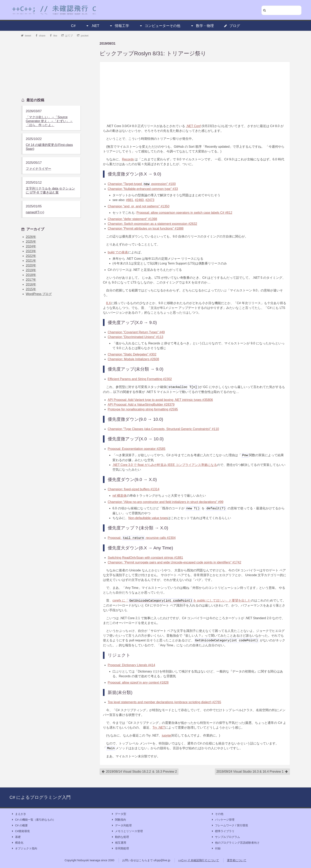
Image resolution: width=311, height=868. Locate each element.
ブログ (232, 26)
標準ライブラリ (223, 831)
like (53, 36)
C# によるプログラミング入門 (40, 797)
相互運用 (119, 843)
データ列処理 (121, 825)
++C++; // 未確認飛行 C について (199, 860)
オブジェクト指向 (24, 848)
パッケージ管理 (223, 820)
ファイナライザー (38, 169)
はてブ (67, 36)
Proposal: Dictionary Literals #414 (131, 665)
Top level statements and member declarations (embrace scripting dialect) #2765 (164, 702)
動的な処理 (120, 837)
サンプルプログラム (226, 837)
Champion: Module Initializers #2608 (133, 359)
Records (128, 159)
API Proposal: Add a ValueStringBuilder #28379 (141, 405)
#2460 (139, 200)
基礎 (16, 837)
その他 (217, 814)
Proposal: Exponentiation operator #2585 (137, 449)
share (40, 36)
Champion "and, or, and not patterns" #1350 (139, 206)
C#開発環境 (20, 831)
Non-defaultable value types (148, 518)
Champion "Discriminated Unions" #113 (135, 337)
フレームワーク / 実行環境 (229, 825)
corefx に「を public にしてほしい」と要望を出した (182, 600)
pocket (83, 36)
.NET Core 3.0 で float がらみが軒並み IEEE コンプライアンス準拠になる (165, 465)
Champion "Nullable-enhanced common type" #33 (143, 189)
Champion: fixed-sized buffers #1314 (133, 489)
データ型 (119, 814)
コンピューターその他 (160, 26)
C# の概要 (19, 825)
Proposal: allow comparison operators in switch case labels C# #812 (184, 213)
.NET (92, 26)
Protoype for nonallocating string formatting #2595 (143, 409)
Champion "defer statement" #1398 (132, 219)
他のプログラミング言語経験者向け (235, 843)
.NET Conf (193, 126)
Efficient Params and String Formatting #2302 (140, 379)
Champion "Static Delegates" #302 (132, 354)
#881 (130, 200)
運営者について (237, 860)
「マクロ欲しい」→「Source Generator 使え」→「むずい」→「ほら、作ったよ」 (49, 121)
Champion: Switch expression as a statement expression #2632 (152, 224)
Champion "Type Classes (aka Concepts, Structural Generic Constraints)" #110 (163, 429)
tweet (26, 36)
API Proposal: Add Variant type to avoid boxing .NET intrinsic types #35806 (160, 400)
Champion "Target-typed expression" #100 (142, 184)
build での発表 (118, 252)
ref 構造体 (120, 496)
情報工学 (119, 26)
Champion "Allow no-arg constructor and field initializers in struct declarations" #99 (166, 502)
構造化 (17, 843)
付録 (216, 848)
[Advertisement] (195, 93)
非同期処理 (120, 848)
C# (73, 26)
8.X (108, 303)
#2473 (150, 200)
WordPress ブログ (39, 294)
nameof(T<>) (35, 212)
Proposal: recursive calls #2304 (142, 538)
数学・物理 (202, 26)
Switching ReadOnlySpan (145, 558)
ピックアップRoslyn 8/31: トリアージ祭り (153, 53)
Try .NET (159, 728)
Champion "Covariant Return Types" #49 (136, 332)
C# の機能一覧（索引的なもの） (33, 820)
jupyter (167, 735)
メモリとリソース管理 (127, 831)
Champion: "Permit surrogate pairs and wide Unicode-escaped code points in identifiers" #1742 (174, 562)
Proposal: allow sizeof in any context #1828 (138, 683)
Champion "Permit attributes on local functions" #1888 (146, 228)
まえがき (19, 814)
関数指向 (119, 820)
